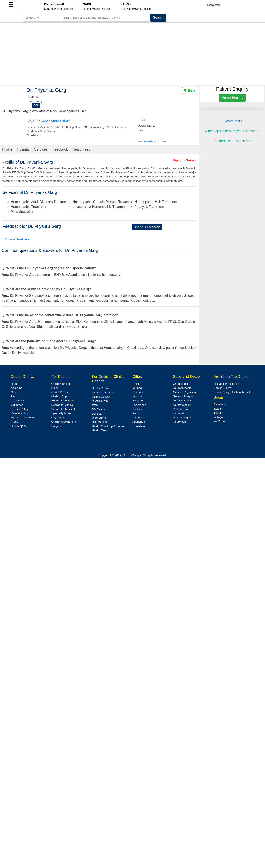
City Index (57, 418)
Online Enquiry (232, 98)
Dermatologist (182, 405)
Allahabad (139, 422)
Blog (14, 396)
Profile (7, 149)
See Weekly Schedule (152, 142)
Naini (54, 388)
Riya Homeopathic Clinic (48, 121)
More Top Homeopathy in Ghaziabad (232, 131)
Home (15, 384)
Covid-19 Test (60, 392)
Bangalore (139, 401)
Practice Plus (100, 401)
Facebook (220, 404)
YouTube (219, 421)
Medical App (59, 396)
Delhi (136, 384)
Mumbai (137, 388)
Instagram (220, 417)
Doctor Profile (100, 388)
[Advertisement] (133, 54)
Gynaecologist (182, 401)
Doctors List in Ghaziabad (232, 141)
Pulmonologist (182, 418)
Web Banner (100, 418)
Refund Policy (20, 413)
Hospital (23, 149)
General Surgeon (184, 396)
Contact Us (18, 401)
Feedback (60, 149)
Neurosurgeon (182, 388)
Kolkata (137, 396)
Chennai (138, 392)
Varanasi (138, 418)
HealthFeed (81, 149)
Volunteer (17, 405)
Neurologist (180, 422)
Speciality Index (61, 413)
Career (15, 392)
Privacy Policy (20, 409)
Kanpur (137, 413)
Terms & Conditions (23, 418)
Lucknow (138, 409)
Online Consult (60, 384)
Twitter (218, 409)
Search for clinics (62, 405)
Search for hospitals (64, 409)
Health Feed (100, 430)
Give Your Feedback (147, 227)
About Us (17, 388)
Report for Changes (184, 160)
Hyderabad (139, 405)
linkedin (218, 413)
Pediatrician (180, 409)
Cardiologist (181, 384)
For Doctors (215, 5)
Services (41, 149)
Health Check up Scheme (108, 426)
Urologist (179, 413)
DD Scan (98, 414)
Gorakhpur (139, 426)
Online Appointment (64, 422)
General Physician (184, 392)
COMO (96, 405)
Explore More (232, 121)
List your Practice (103, 392)
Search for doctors (63, 401)
